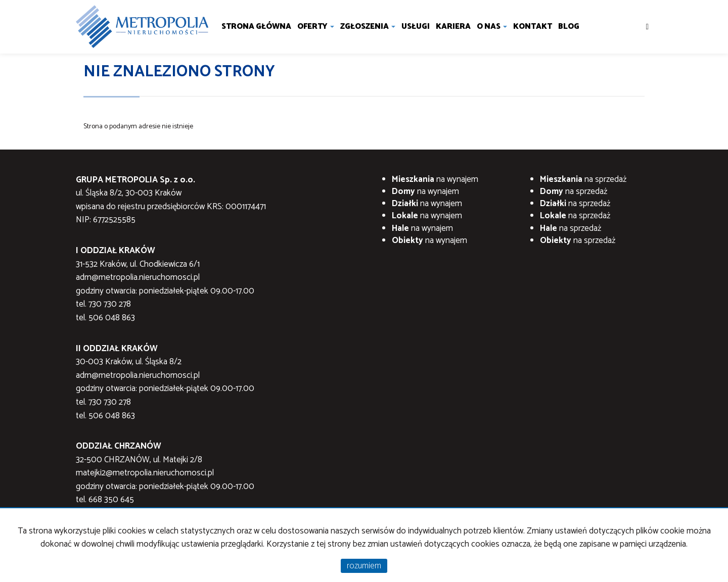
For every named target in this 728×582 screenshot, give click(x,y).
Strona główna (256, 27)
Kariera (453, 27)
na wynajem (435, 179)
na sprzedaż (583, 179)
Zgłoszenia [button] (368, 27)
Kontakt (533, 27)
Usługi (416, 27)
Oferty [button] (316, 27)
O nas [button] (492, 27)
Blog (569, 27)
